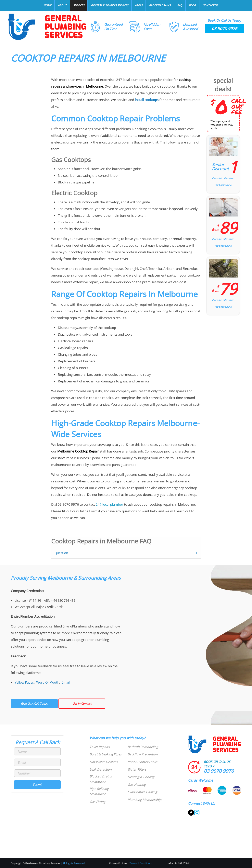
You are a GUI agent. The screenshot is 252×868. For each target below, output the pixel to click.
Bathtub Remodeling (143, 747)
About (62, 5)
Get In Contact (82, 704)
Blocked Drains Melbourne (101, 779)
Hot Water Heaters (104, 762)
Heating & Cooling (141, 777)
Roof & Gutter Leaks (142, 762)
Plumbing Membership (145, 800)
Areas (139, 5)
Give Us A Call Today (34, 704)
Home (47, 5)
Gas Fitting (97, 802)
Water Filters (137, 769)
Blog (192, 5)
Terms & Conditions (141, 863)
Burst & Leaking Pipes (106, 754)
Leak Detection (101, 769)
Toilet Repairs (100, 747)
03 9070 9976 (224, 29)
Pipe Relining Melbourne (99, 791)
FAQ (180, 5)
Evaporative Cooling (142, 792)
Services (79, 5)
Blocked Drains (160, 5)
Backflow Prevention (143, 754)
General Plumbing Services (110, 5)
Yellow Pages (24, 682)
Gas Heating (137, 785)
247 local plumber (109, 504)
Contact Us (210, 5)
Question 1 (63, 553)
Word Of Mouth (48, 682)
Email (66, 682)
